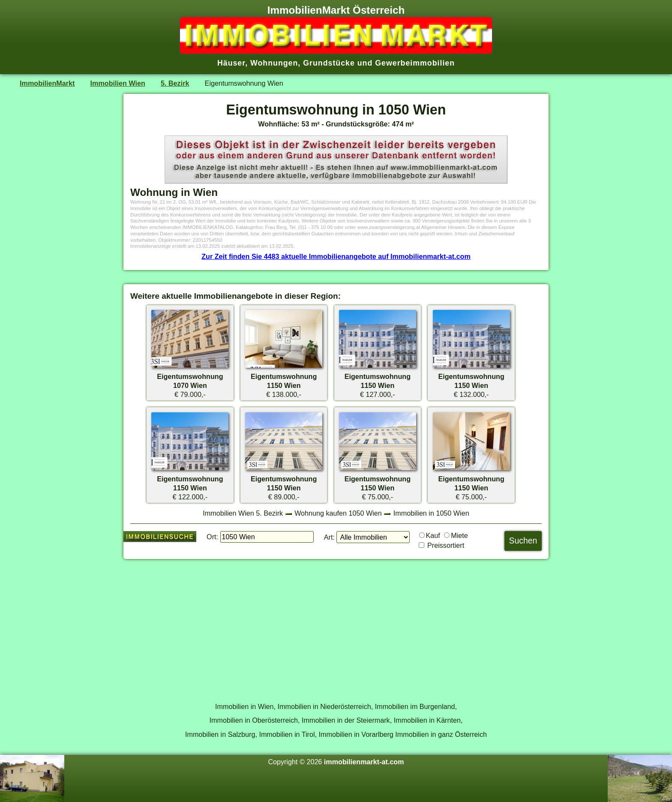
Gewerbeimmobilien (415, 63)
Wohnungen (274, 63)
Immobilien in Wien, (245, 706)
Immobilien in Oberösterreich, (255, 720)
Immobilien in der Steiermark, (347, 720)
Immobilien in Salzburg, (221, 734)
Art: (329, 537)
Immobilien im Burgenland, (416, 706)
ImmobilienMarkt (47, 83)
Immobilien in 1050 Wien (431, 513)
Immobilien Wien (118, 83)
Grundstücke (329, 63)
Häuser (231, 63)
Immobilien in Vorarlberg (356, 734)
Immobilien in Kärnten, (428, 720)
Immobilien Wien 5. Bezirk (243, 513)
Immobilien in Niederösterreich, (325, 706)
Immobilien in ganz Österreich (441, 734)
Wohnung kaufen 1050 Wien (338, 513)
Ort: (212, 537)
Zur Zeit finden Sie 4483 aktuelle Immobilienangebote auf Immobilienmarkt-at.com (336, 256)
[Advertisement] (336, 626)
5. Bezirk (175, 83)
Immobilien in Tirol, (288, 734)
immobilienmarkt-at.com (364, 762)
